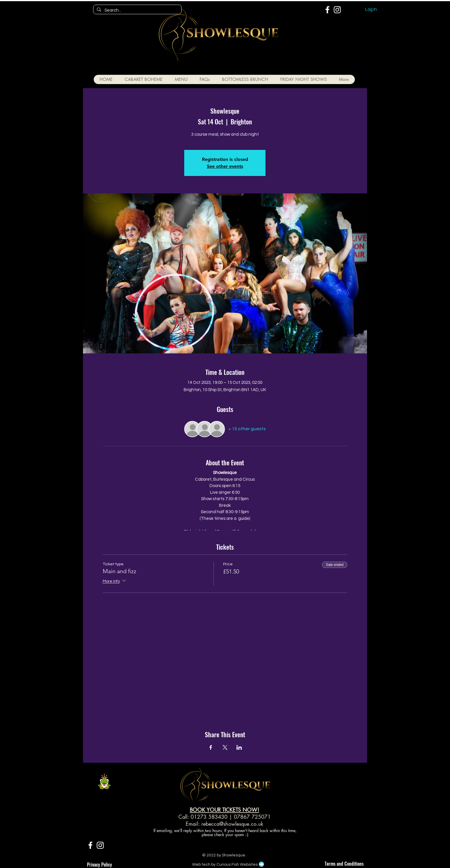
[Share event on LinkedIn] (239, 747)
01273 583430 (209, 817)
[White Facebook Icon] (327, 10)
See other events (225, 166)
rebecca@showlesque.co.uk (232, 824)
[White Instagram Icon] (337, 10)
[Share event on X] (225, 747)
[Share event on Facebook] (211, 747)
